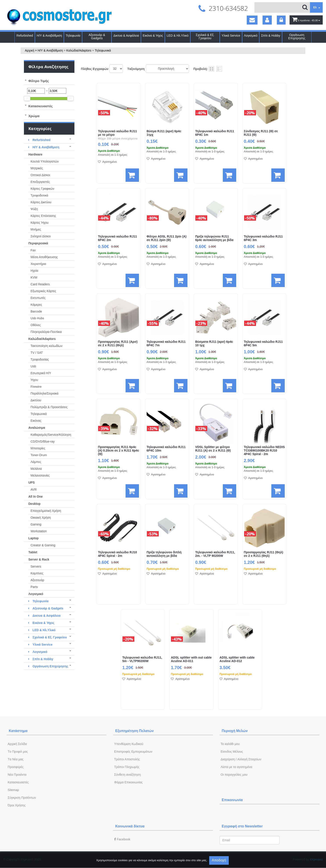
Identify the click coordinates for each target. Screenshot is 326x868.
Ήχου (34, 380)
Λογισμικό (251, 36)
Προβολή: (201, 69)
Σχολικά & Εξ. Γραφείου (205, 37)
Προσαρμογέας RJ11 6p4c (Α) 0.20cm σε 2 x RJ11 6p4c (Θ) (118, 451)
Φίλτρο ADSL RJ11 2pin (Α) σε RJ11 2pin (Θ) (167, 238)
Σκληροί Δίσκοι (41, 236)
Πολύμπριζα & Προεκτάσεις (49, 407)
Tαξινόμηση (136, 69)
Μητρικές (37, 168)
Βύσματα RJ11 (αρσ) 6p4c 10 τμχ (214, 344)
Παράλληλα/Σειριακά (44, 393)
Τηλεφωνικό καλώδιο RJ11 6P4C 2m (117, 238)
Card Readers (40, 284)
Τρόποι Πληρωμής (127, 767)
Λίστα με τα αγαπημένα (236, 767)
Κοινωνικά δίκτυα (130, 826)
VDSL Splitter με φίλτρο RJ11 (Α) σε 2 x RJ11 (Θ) (213, 449)
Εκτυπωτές (38, 298)
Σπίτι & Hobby (271, 36)
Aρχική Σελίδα (17, 744)
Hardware (35, 154)
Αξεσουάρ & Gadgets (97, 37)
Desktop (34, 504)
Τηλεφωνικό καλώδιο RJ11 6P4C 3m (263, 238)
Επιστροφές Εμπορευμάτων (133, 752)
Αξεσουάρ (37, 580)
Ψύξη (34, 209)
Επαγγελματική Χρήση (46, 511)
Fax (33, 250)
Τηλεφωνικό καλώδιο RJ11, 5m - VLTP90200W (142, 659)
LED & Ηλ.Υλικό (177, 36)
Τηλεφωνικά (103, 50)
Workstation (39, 531)
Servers (36, 566)
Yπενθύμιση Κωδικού (129, 744)
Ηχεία (34, 271)
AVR (34, 489)
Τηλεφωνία (73, 36)
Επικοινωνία (232, 800)
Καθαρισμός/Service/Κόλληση (51, 435)
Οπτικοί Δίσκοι (40, 175)
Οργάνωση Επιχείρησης (297, 37)
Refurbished (25, 36)
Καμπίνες (37, 573)
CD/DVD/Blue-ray (43, 441)
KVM (34, 277)
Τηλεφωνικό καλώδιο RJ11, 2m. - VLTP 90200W (215, 554)
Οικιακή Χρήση (41, 518)
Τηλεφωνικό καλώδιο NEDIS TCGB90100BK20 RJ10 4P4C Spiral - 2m (264, 451)
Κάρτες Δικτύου (41, 202)
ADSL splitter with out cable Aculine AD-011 (191, 659)
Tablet (33, 552)
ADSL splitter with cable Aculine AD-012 (237, 659)
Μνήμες (36, 229)
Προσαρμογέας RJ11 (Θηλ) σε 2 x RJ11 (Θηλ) (264, 554)
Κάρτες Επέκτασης (43, 216)
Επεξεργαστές (40, 182)
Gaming (36, 524)
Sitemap (13, 790)
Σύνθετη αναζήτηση (127, 775)
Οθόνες (36, 325)
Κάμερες (36, 305)
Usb (33, 366)
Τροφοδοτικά (39, 195)
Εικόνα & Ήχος (153, 36)
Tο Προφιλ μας (18, 752)
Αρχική (30, 50)
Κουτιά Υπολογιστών (45, 161)
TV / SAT (37, 353)
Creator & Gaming (43, 545)
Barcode (36, 311)
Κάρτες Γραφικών (42, 189)
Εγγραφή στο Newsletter (242, 826)
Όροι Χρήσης (17, 805)
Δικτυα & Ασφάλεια (126, 36)
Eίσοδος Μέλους (232, 752)
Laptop (33, 538)
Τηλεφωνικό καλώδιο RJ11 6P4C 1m (215, 133)
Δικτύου (36, 400)
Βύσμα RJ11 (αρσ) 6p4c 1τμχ (164, 133)
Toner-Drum (39, 455)
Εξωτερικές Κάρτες (43, 291)
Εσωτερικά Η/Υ (41, 373)
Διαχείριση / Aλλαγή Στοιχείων (241, 759)
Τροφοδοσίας (40, 359)
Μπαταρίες (38, 448)
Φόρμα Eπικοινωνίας (128, 782)
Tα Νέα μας (16, 759)
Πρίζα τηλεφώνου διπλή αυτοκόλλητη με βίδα (164, 554)
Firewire (36, 387)
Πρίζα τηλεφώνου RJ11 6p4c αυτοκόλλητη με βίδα (214, 238)
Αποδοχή (219, 860)
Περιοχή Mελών (235, 731)
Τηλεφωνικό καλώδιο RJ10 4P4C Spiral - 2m (117, 554)
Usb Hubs (37, 318)
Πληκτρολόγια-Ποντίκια (46, 332)
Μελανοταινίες (40, 475)
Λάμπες (36, 462)
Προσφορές (16, 767)
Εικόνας (36, 421)
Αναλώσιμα (37, 428)
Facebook (122, 839)
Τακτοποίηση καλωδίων (46, 346)
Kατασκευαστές (18, 782)
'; (116, 69)
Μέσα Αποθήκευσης (44, 257)
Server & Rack (39, 559)
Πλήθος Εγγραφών (95, 69)
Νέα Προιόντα (17, 775)
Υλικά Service (231, 36)
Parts (34, 587)
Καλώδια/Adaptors (79, 50)
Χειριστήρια (38, 264)
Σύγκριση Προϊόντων (22, 798)
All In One (35, 497)
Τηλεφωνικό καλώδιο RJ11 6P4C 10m (166, 449)
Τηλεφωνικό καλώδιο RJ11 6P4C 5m (263, 344)
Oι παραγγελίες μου (234, 775)
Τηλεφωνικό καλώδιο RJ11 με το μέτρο (117, 133)
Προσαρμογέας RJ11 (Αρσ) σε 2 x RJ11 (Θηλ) (118, 344)
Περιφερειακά (38, 243)
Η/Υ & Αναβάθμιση (49, 36)
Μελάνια (36, 469)
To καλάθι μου (230, 744)
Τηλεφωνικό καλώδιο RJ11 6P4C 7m (166, 344)
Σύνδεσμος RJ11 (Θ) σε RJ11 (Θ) (261, 133)
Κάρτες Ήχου (40, 223)
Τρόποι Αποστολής (127, 759)
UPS (32, 482)
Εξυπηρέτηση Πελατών (134, 731)
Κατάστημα (18, 731)
